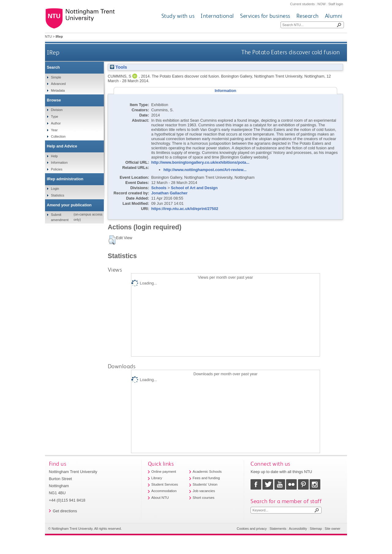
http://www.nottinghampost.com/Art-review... (205, 170)
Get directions (65, 511)
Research (308, 16)
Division (57, 110)
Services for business (265, 16)
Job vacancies (204, 491)
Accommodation (164, 491)
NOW (322, 4)
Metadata (58, 90)
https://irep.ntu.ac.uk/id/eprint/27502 (185, 209)
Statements (278, 529)
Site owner (332, 529)
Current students (302, 4)
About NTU (160, 498)
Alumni (334, 16)
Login (55, 189)
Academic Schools (207, 472)
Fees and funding (206, 478)
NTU (48, 36)
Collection (58, 136)
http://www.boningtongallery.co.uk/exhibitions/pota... (200, 162)
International (217, 16)
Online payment (164, 472)
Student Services (165, 484)
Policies (57, 169)
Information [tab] (225, 91)
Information (59, 162)
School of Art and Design (194, 188)
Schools (159, 188)
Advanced (58, 84)
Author (56, 123)
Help (54, 156)
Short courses (204, 498)
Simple (56, 77)
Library (157, 478)
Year (54, 130)
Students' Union (205, 484)
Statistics (58, 195)
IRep (53, 52)
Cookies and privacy (252, 529)
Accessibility (298, 529)
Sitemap (316, 529)
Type (55, 117)
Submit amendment (60, 217)
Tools (119, 67)
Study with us (178, 16)
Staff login (336, 4)
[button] (112, 240)
